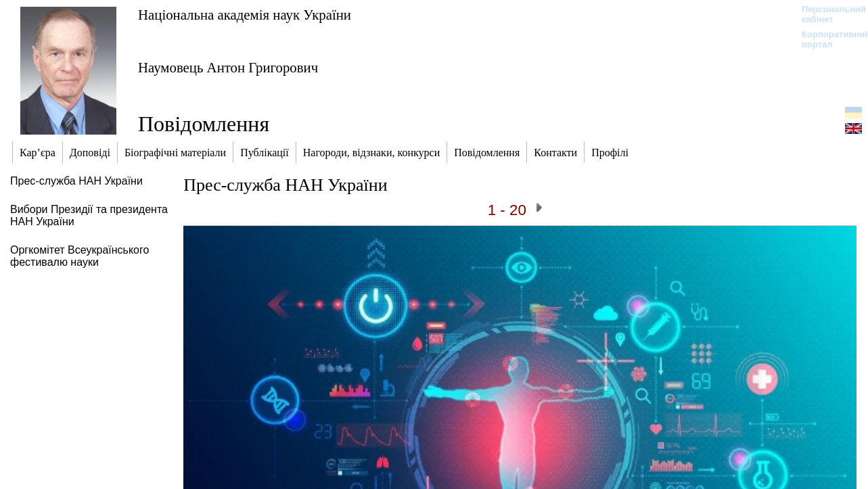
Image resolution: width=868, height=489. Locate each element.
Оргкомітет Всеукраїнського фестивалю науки (79, 256)
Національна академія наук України (245, 15)
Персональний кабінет (827, 14)
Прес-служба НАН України (76, 181)
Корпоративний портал (827, 39)
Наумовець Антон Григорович (228, 67)
